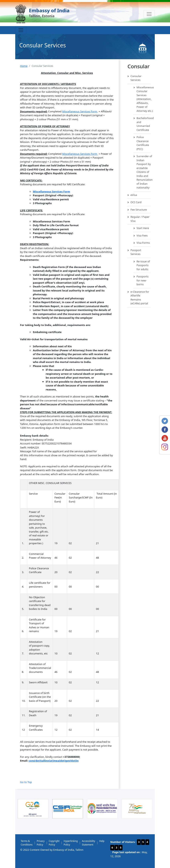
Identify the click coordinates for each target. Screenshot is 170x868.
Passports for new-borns (141, 281)
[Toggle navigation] (149, 14)
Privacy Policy (41, 843)
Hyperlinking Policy (71, 843)
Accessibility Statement (89, 843)
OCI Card (135, 202)
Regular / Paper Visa (139, 219)
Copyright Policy (54, 843)
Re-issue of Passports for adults (142, 265)
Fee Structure (137, 210)
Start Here (141, 228)
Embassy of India (49, 10)
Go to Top (26, 782)
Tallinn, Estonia (42, 16)
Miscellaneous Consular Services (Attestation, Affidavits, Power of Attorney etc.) (142, 99)
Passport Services (134, 252)
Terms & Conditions (27, 843)
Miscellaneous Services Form (80, 111)
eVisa (132, 195)
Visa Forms (142, 243)
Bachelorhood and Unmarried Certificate (142, 124)
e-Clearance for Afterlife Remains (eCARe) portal (138, 298)
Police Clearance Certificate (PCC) (141, 143)
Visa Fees (141, 236)
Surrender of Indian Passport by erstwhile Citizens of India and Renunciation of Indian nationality (142, 172)
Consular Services (134, 78)
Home (24, 66)
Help (102, 841)
